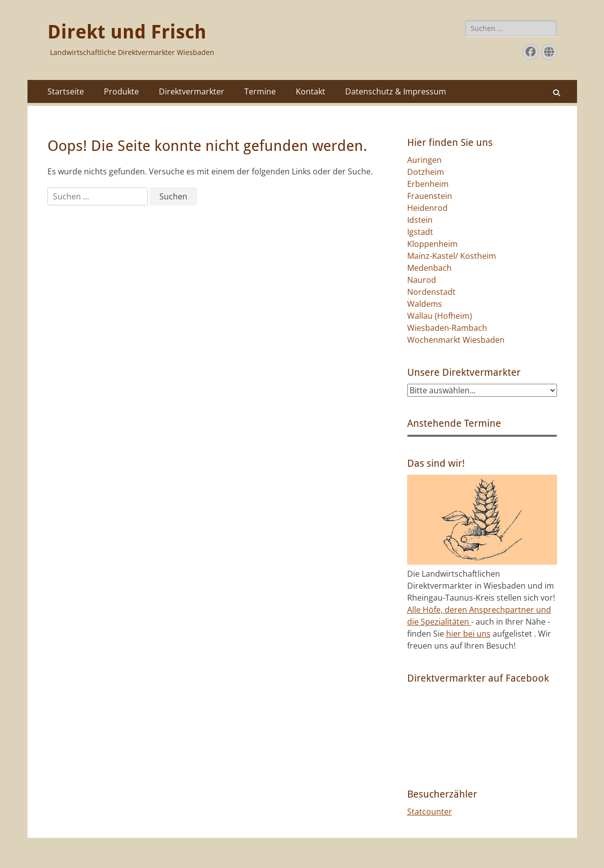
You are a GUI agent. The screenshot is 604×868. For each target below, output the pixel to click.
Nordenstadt (431, 292)
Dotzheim (426, 172)
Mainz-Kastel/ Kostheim (452, 256)
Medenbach (429, 268)
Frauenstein (430, 196)
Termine (260, 91)
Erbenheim (428, 184)
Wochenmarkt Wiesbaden (456, 340)
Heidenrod (427, 208)
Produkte (121, 91)
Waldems (425, 304)
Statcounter (430, 812)
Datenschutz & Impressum (396, 91)
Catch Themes (431, 853)
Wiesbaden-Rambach (447, 328)
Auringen (424, 160)
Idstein (420, 220)
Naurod (422, 280)
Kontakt (310, 91)
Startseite (66, 91)
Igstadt (420, 232)
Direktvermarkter (192, 91)
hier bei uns (468, 634)
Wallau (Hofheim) (440, 316)
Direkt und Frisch (127, 32)
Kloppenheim (432, 244)
